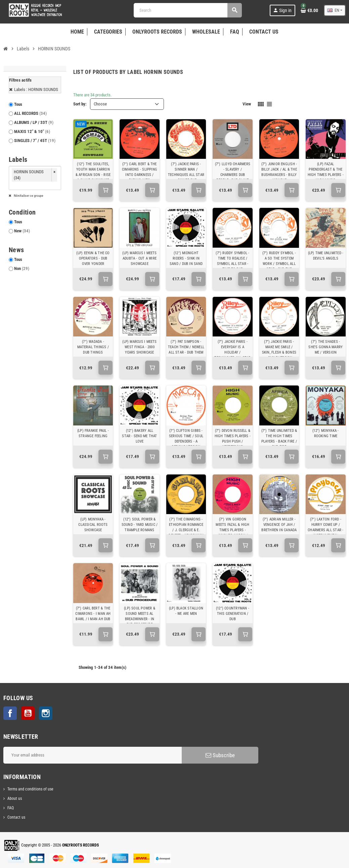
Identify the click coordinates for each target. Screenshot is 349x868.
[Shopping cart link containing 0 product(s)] (309, 10)
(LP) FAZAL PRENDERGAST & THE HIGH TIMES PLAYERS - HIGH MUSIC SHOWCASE (326, 175)
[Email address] (93, 755)
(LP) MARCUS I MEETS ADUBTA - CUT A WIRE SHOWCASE (139, 258)
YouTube (28, 713)
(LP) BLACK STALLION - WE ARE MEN (186, 611)
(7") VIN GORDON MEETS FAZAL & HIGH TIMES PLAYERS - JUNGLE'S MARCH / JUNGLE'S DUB (232, 530)
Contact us (16, 817)
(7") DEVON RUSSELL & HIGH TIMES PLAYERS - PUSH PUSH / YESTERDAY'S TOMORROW (233, 441)
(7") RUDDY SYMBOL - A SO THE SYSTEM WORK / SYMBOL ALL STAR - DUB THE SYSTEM (279, 264)
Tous (18, 104)
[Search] (188, 10)
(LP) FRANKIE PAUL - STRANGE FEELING (93, 433)
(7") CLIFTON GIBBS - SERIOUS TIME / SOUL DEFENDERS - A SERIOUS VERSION (186, 439)
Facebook (10, 713)
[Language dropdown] (335, 10)
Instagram (46, 713)
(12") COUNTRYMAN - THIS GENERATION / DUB (233, 614)
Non (22, 268)
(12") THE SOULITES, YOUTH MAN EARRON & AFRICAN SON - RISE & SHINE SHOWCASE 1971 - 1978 (93, 175)
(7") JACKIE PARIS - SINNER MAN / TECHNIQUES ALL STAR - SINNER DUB (186, 172)
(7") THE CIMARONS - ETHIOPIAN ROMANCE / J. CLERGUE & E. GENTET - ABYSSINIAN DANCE (186, 530)
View (247, 104)
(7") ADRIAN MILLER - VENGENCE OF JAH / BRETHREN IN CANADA (279, 525)
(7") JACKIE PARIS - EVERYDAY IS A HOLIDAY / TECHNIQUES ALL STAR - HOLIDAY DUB (232, 352)
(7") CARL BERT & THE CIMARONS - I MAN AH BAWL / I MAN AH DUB (93, 614)
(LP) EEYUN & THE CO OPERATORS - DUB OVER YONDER (93, 258)
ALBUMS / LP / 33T (34, 122)
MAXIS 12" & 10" (32, 131)
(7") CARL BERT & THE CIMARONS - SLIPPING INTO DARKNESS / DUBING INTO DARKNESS (140, 175)
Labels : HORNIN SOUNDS (36, 89)
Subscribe (220, 755)
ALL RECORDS (30, 113)
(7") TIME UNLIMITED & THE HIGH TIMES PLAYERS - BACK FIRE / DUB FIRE (279, 439)
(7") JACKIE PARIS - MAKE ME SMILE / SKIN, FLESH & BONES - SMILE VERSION (279, 350)
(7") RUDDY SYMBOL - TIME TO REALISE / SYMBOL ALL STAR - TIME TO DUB (232, 261)
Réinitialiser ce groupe (28, 196)
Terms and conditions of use (30, 789)
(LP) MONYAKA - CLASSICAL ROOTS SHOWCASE (93, 525)
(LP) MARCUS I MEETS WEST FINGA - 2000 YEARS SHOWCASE (139, 347)
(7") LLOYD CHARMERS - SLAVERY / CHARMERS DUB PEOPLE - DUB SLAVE (233, 172)
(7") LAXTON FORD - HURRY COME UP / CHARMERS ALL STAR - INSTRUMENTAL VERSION (325, 530)
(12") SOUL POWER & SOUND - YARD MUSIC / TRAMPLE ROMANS (140, 525)
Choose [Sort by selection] (100, 104)
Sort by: (80, 104)
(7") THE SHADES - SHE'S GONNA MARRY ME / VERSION (325, 347)
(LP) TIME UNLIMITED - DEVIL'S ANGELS (326, 256)
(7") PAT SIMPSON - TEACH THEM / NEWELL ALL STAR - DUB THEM (186, 347)
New (22, 231)
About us (15, 798)
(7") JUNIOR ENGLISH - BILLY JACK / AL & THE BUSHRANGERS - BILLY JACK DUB (279, 172)
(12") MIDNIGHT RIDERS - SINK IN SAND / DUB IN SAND (186, 258)
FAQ (11, 808)
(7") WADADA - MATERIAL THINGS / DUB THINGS (93, 347)
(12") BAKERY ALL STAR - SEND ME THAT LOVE (139, 436)
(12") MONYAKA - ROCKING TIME (325, 433)
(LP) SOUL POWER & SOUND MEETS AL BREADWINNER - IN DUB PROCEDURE (140, 616)
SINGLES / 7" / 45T (35, 141)
